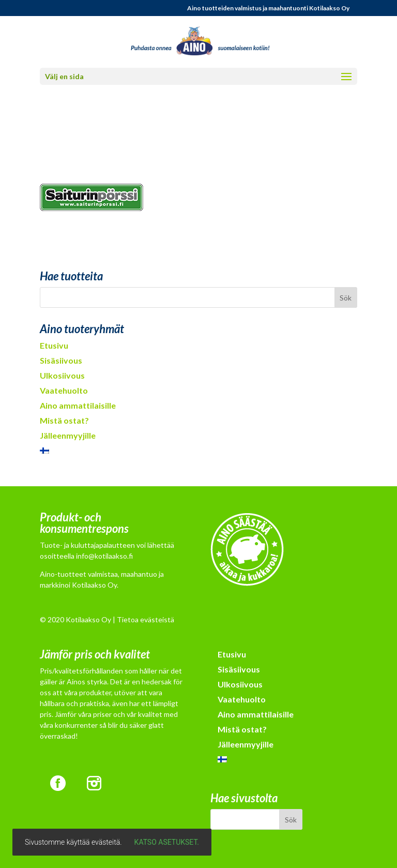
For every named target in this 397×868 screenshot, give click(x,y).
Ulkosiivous (62, 375)
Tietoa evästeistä (146, 619)
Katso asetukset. (167, 842)
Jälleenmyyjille (68, 435)
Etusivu (54, 345)
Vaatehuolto (64, 390)
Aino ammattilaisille (78, 405)
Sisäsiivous (61, 360)
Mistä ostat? (64, 420)
